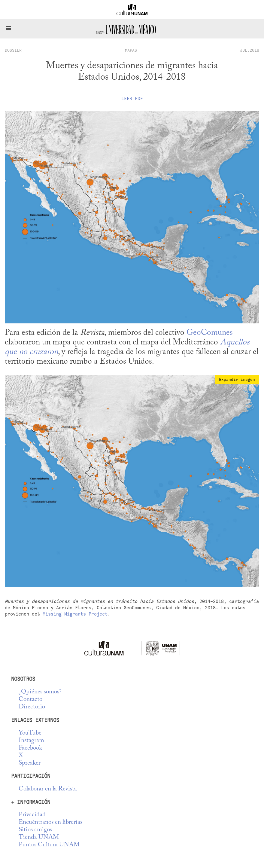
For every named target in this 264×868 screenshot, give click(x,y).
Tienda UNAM (39, 837)
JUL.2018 (250, 50)
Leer (132, 99)
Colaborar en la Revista (48, 789)
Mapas (131, 50)
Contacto (30, 700)
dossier (13, 50)
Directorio (32, 707)
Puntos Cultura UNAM (49, 845)
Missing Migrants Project (75, 614)
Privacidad (32, 815)
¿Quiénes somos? (40, 692)
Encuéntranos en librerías (50, 822)
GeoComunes (210, 333)
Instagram (31, 741)
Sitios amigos (35, 830)
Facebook (30, 748)
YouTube (30, 733)
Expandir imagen (237, 379)
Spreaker (30, 763)
